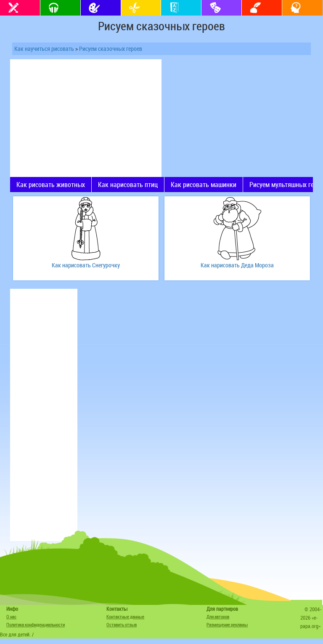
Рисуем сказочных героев (111, 49)
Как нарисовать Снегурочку (86, 265)
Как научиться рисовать (44, 49)
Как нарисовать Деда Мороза (237, 265)
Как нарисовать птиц (128, 185)
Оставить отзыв (122, 624)
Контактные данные (125, 616)
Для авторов (218, 616)
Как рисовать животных (51, 185)
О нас (11, 616)
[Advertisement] (86, 118)
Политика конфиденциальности (36, 624)
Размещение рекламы (227, 624)
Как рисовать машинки (204, 185)
